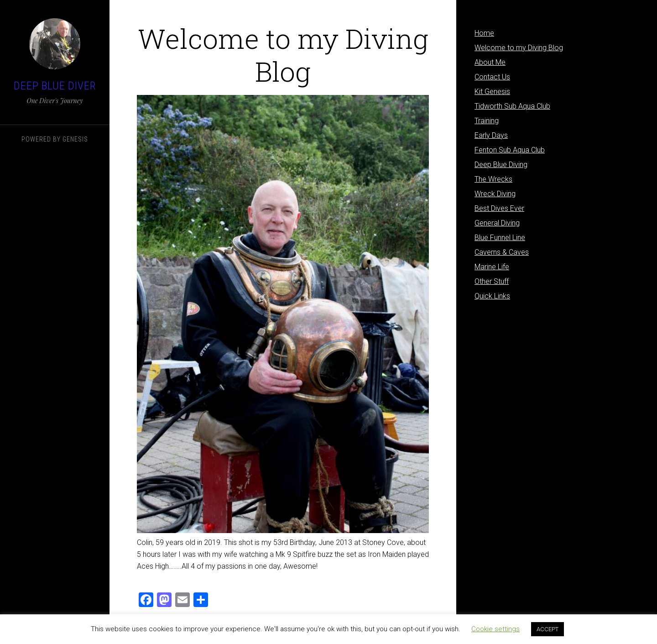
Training (487, 121)
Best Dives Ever (499, 208)
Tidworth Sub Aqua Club (512, 106)
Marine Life (492, 267)
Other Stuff (492, 281)
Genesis (75, 139)
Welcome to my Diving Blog (519, 48)
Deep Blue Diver (55, 86)
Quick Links (492, 296)
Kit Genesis (492, 92)
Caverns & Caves (502, 252)
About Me (490, 62)
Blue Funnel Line (500, 238)
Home (484, 33)
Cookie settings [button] (495, 629)
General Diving (497, 223)
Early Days (491, 135)
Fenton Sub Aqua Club (510, 150)
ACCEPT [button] (547, 629)
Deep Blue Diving (501, 165)
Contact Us (492, 77)
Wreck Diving (495, 194)
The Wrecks (493, 179)
